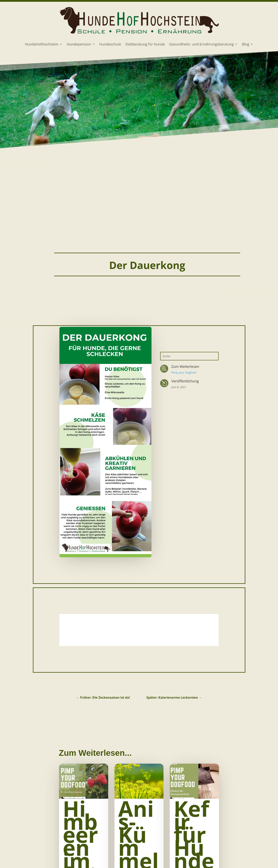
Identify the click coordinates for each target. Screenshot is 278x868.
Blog (246, 45)
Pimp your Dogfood (184, 372)
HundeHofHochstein (42, 45)
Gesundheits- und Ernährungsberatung (201, 45)
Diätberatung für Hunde (145, 45)
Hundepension (79, 45)
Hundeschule (110, 45)
